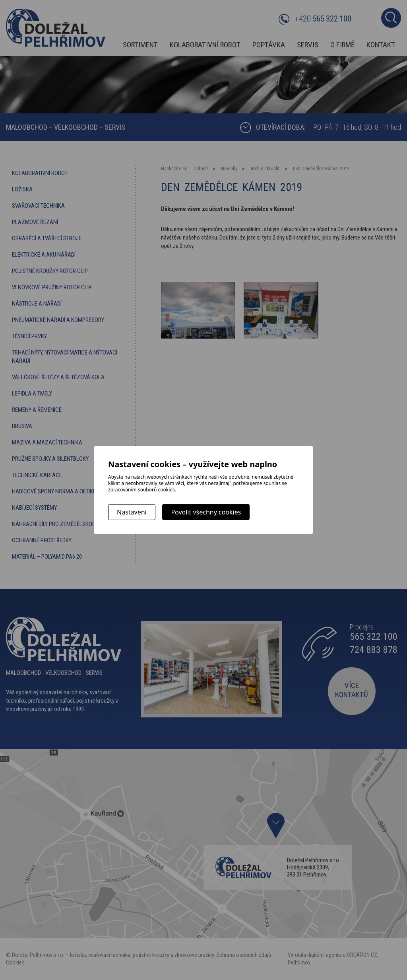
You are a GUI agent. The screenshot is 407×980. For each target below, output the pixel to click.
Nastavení (132, 512)
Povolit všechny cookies (206, 512)
